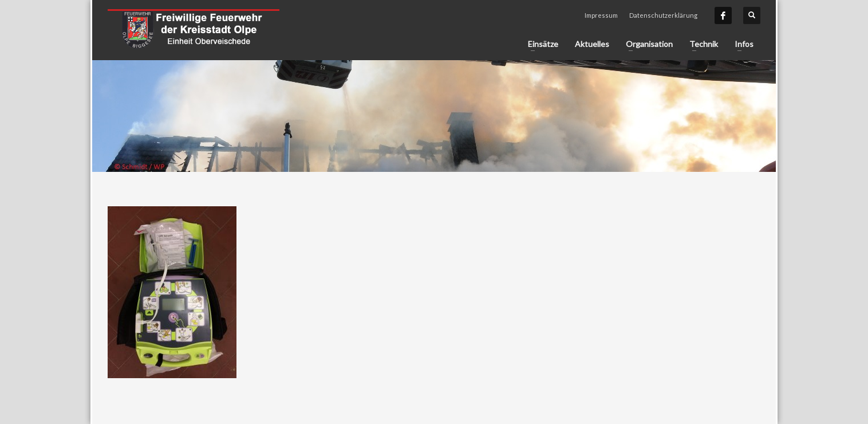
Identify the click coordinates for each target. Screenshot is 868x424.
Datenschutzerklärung (663, 15)
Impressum (601, 15)
